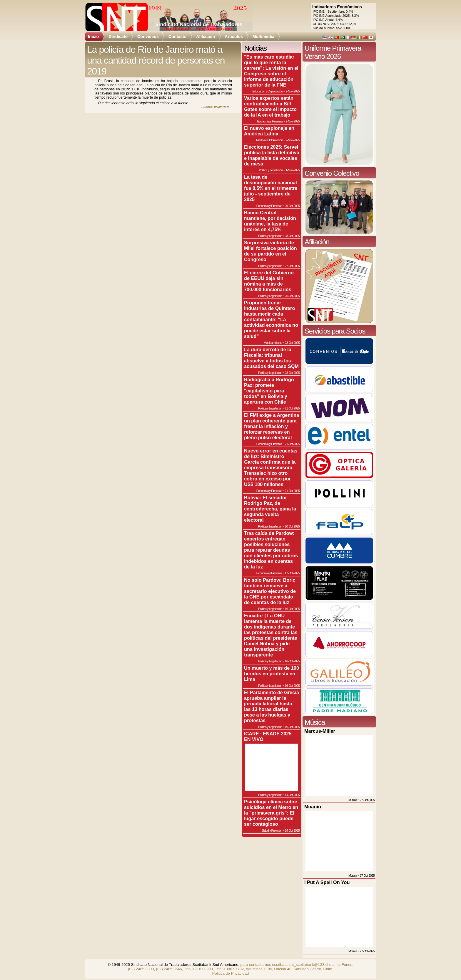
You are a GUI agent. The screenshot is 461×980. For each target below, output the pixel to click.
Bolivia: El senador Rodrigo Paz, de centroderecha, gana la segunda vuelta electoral (270, 509)
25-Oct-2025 (292, 296)
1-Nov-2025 (293, 170)
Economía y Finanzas (270, 121)
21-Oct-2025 (292, 408)
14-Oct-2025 (292, 795)
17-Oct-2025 (292, 573)
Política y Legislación (271, 170)
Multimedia (264, 37)
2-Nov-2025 (293, 91)
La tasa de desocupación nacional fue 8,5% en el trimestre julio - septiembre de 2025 (271, 188)
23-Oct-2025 (292, 343)
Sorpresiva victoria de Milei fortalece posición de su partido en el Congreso (270, 251)
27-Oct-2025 (292, 266)
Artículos (234, 37)
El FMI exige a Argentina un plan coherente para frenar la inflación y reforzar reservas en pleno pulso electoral (272, 426)
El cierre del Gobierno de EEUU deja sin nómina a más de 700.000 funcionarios (269, 281)
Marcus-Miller (320, 731)
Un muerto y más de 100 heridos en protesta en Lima (272, 674)
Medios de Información (269, 140)
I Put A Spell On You (327, 882)
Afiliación (206, 37)
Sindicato (118, 37)
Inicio (93, 37)
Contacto (178, 37)
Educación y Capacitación (268, 91)
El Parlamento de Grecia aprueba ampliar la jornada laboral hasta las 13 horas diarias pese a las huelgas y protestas (272, 706)
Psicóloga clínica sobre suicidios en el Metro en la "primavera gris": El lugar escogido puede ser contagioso (271, 813)
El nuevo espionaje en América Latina (269, 131)
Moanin (313, 807)
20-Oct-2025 (292, 526)
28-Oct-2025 (292, 236)
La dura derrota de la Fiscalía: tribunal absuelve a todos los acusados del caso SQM (271, 358)
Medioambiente (273, 343)
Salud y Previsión (272, 830)
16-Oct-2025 (292, 609)
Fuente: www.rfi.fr (215, 107)
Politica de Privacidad (230, 973)
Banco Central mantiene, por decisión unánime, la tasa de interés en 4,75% (270, 221)
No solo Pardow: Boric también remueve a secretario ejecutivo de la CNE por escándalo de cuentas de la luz (270, 591)
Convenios (148, 37)
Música (353, 800)
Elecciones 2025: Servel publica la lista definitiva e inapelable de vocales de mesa (272, 155)
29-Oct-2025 (292, 206)
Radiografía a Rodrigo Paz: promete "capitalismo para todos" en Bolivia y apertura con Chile (269, 391)
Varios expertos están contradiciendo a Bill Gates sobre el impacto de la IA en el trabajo (270, 106)
